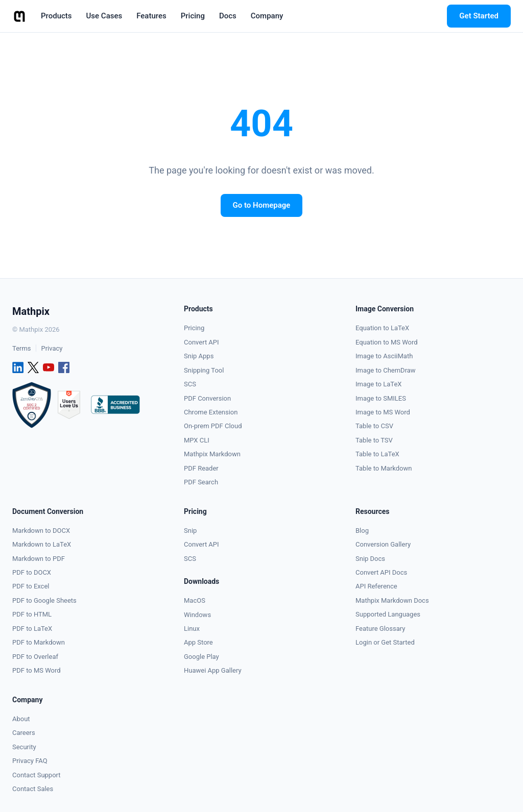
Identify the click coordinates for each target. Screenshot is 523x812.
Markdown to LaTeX (42, 544)
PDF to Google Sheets (44, 600)
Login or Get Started (385, 642)
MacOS (195, 600)
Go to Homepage (262, 205)
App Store (198, 642)
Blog (362, 531)
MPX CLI (197, 440)
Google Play (201, 657)
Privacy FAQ (30, 761)
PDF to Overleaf (35, 657)
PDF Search (201, 482)
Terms (22, 348)
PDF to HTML (32, 614)
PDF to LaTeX (32, 629)
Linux (192, 629)
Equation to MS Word (387, 342)
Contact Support (37, 775)
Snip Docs (370, 559)
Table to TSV (374, 440)
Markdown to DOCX (41, 531)
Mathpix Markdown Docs (392, 600)
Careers (24, 733)
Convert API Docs (381, 572)
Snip (190, 531)
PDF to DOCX (32, 572)
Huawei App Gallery (213, 670)
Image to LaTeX (378, 384)
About (21, 719)
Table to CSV (374, 426)
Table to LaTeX (377, 454)
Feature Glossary (380, 629)
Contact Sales (33, 789)
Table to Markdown (384, 468)
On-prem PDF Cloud (213, 426)
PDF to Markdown (39, 642)
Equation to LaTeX (382, 328)
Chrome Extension (211, 412)
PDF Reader (201, 468)
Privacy (52, 348)
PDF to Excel (31, 586)
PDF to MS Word (37, 670)
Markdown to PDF (39, 559)
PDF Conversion (207, 398)
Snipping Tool (204, 370)
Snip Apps (199, 356)
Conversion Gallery (383, 544)
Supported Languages (388, 614)
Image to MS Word (383, 412)
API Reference (376, 586)
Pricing (194, 328)
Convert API (201, 342)
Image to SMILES (381, 398)
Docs (228, 16)
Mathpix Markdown (212, 454)
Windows (197, 615)
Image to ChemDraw (386, 370)
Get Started (479, 16)
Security (24, 747)
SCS (190, 384)
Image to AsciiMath (384, 356)
